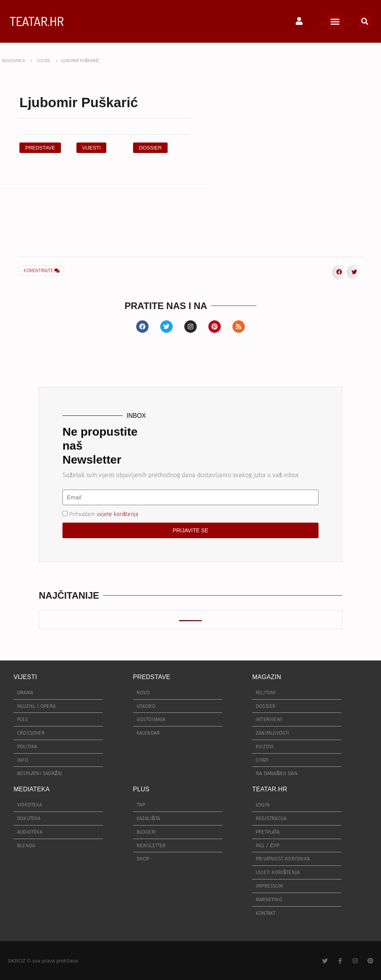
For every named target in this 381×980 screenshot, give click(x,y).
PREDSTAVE (152, 677)
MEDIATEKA (32, 789)
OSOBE (44, 61)
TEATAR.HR (37, 21)
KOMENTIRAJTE (42, 271)
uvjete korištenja (118, 514)
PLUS (141, 789)
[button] (335, 21)
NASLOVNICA (13, 61)
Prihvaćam (104, 514)
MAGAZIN (267, 677)
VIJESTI (25, 677)
